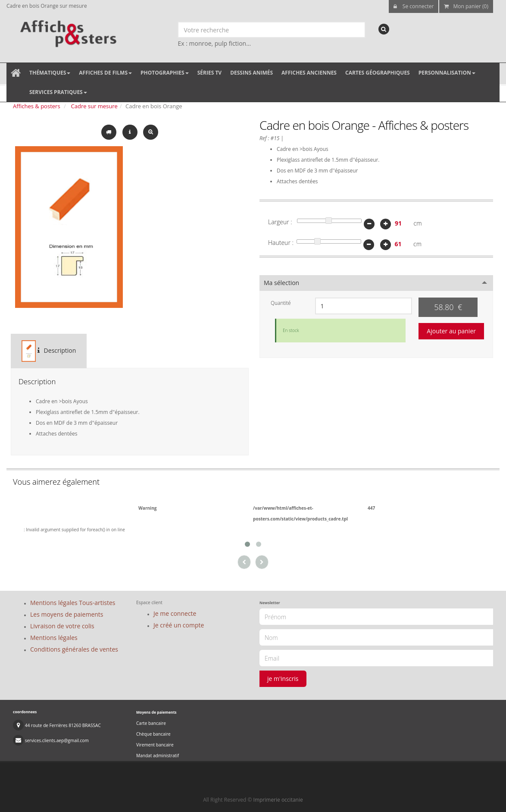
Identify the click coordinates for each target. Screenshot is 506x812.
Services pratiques (58, 92)
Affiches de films (105, 73)
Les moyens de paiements (67, 614)
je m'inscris (283, 679)
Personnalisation (447, 73)
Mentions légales (54, 638)
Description (49, 351)
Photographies (165, 73)
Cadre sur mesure (94, 106)
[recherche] (384, 29)
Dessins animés (251, 73)
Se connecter (414, 6)
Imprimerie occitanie (278, 800)
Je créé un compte (179, 625)
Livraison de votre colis (62, 626)
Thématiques (50, 73)
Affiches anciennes (309, 73)
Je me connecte (175, 613)
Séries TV (209, 73)
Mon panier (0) (466, 6)
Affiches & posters (37, 106)
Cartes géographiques (378, 73)
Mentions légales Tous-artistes (73, 603)
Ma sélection (281, 283)
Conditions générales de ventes (74, 649)
